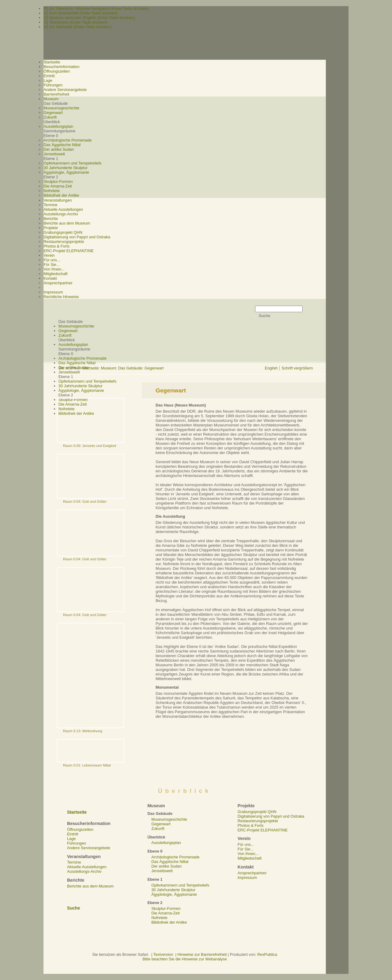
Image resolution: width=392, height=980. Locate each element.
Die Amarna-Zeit (58, 186)
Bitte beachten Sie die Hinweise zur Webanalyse (185, 959)
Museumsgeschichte (61, 108)
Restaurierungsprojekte (64, 242)
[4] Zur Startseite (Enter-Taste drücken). (78, 27)
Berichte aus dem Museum (67, 223)
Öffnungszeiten (57, 71)
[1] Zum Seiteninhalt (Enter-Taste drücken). (81, 13)
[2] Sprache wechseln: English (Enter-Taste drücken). (90, 18)
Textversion (163, 954)
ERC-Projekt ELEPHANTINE (69, 251)
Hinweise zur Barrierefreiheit (202, 954)
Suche (73, 908)
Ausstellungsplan (58, 126)
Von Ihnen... (54, 269)
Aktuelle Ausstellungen (63, 209)
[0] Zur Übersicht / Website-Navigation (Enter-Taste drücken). (96, 8)
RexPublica (267, 954)
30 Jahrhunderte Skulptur (66, 168)
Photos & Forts (57, 246)
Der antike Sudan (59, 149)
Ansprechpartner (58, 283)
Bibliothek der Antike (61, 195)
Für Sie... (51, 265)
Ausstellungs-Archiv (61, 214)
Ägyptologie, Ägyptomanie (66, 172)
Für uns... (52, 260)
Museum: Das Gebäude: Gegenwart (132, 368)
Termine (51, 205)
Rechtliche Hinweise (61, 297)
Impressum (53, 292)
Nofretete (52, 191)
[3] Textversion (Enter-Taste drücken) (75, 22)
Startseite (90, 368)
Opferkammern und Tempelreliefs (72, 163)
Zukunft (50, 117)
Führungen (53, 85)
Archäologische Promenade (68, 140)
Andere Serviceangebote (65, 90)
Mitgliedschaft (55, 274)
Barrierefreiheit (56, 94)
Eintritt (49, 76)
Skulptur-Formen (58, 182)
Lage (48, 80)
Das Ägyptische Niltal (62, 145)
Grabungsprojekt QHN (63, 232)
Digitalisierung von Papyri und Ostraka (77, 237)
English (271, 368)
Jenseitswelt (54, 154)
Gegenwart (53, 113)
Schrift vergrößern (297, 368)
